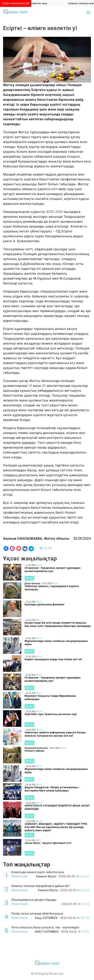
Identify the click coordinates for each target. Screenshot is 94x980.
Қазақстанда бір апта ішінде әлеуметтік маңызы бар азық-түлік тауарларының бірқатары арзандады (58, 624)
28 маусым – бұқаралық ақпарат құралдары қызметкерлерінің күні (53, 569)
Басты (29, 578)
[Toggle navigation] (88, 12)
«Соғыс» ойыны (34, 751)
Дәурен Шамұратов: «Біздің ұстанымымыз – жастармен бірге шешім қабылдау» (52, 789)
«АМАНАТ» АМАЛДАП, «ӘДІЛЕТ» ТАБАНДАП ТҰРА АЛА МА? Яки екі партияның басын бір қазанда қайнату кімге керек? (56, 827)
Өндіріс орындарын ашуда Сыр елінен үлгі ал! (53, 659)
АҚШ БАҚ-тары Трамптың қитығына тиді (51, 714)
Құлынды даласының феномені (44, 604)
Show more (20, 876)
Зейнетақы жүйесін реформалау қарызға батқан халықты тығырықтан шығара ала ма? (55, 734)
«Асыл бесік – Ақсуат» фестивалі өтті (48, 843)
